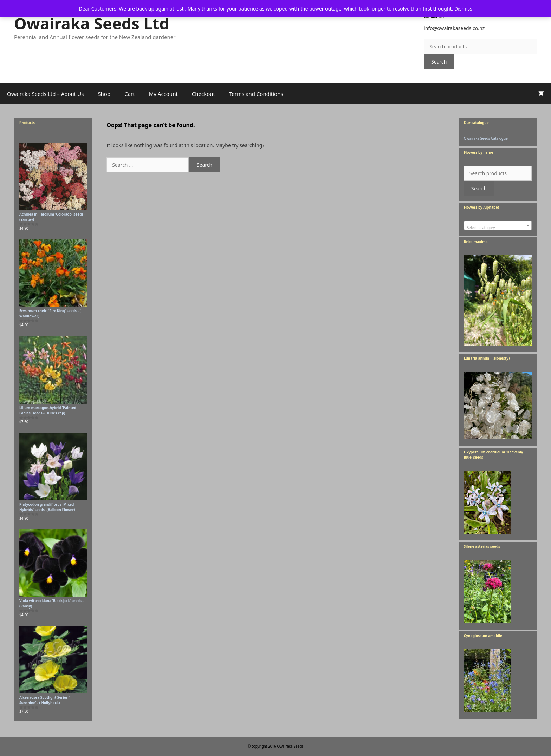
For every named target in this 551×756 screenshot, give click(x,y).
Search (439, 62)
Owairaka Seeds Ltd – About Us (45, 94)
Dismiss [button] (463, 9)
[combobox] (498, 225)
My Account (163, 94)
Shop (104, 94)
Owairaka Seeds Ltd (92, 23)
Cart (130, 94)
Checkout (203, 94)
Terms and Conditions (256, 94)
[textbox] (498, 228)
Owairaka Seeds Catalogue (486, 138)
